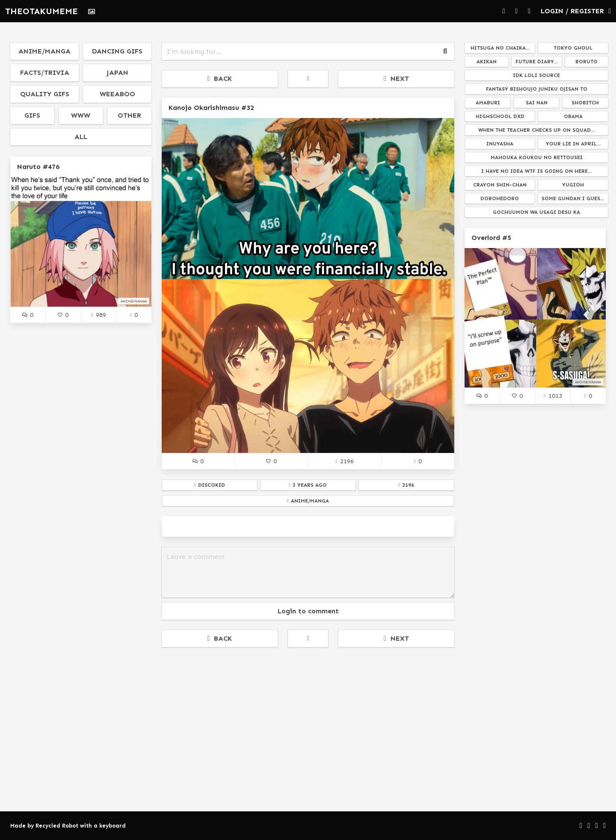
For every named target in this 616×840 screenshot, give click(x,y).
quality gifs (45, 94)
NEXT (396, 78)
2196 (344, 461)
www (81, 115)
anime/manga (44, 51)
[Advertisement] (308, 717)
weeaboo (117, 94)
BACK (220, 78)
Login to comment (308, 611)
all (81, 137)
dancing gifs (117, 51)
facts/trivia (45, 72)
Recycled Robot (57, 826)
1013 (553, 396)
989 (98, 315)
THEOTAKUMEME (41, 11)
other (129, 115)
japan (117, 72)
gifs (32, 115)
